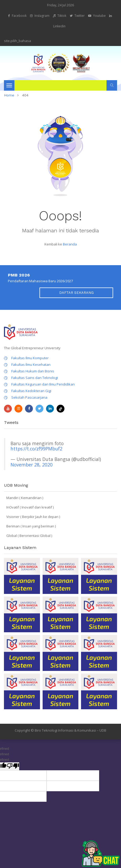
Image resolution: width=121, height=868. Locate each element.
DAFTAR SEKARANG (76, 293)
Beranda (70, 244)
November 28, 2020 (32, 465)
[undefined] (13, 766)
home (9, 95)
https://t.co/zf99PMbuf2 (36, 449)
